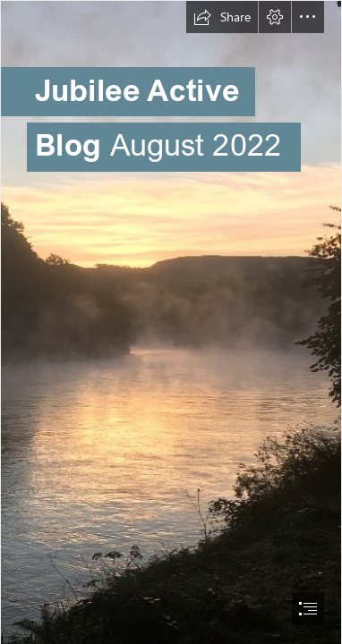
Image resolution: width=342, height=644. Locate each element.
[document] (171, 322)
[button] (222, 17)
